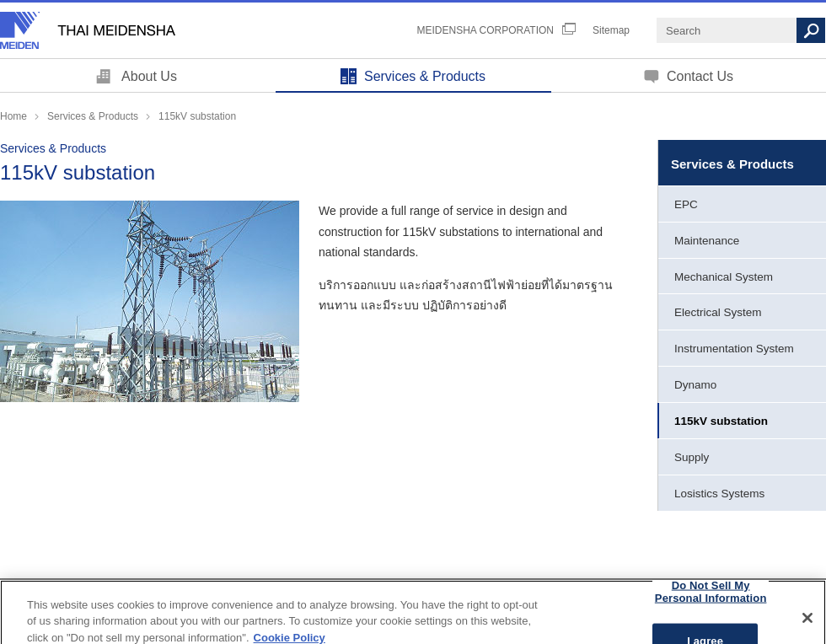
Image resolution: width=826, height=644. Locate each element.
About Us (149, 76)
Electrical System (718, 312)
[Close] (807, 625)
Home (13, 116)
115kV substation (721, 421)
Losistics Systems (719, 494)
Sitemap (611, 30)
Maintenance (707, 241)
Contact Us (700, 76)
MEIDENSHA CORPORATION (485, 30)
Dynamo (695, 385)
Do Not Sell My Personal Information (711, 599)
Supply (692, 457)
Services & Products (425, 76)
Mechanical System (724, 277)
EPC (686, 204)
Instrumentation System (734, 349)
